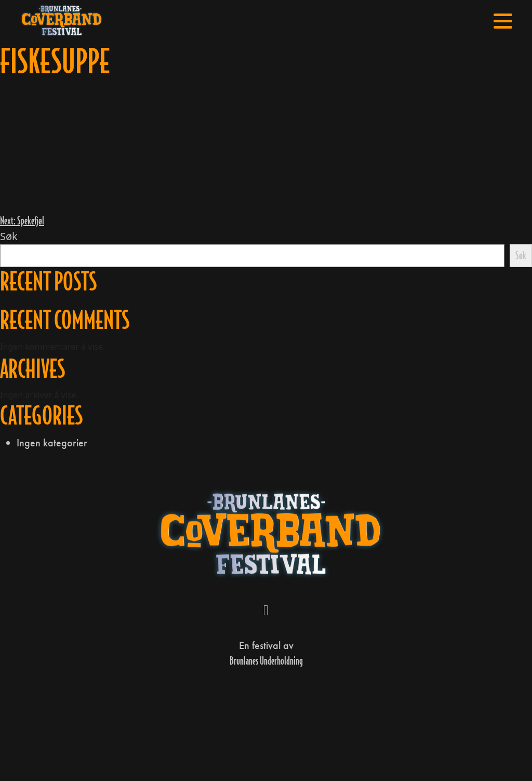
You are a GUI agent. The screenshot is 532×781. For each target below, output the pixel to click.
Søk (9, 236)
